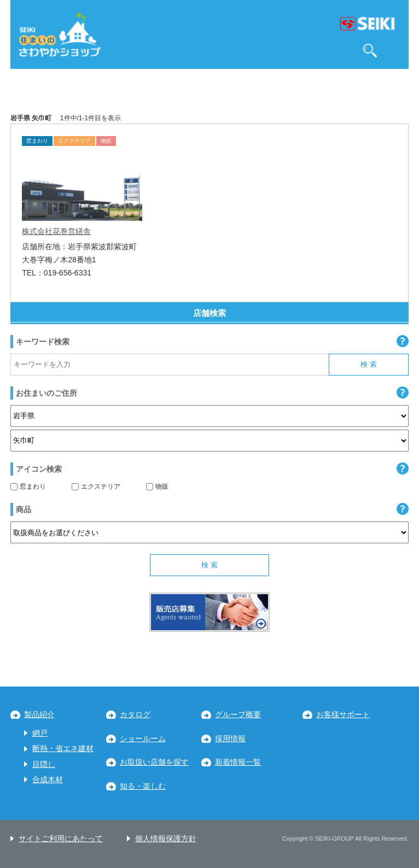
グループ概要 (238, 715)
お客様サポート (343, 715)
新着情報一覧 (238, 762)
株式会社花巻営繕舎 (56, 231)
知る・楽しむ (143, 786)
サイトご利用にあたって (61, 839)
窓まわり (28, 486)
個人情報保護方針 (166, 839)
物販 (157, 486)
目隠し (44, 764)
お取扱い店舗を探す (154, 762)
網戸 (40, 733)
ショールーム (143, 739)
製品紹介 (39, 715)
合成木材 (48, 780)
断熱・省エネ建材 (63, 749)
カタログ (135, 715)
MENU (395, 51)
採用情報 (230, 739)
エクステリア (96, 486)
